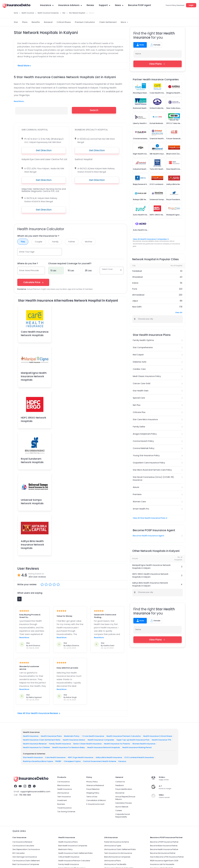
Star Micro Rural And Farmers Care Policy (152, 470)
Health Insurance (31, 736)
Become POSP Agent (140, 5)
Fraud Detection (93, 789)
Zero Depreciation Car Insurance (26, 849)
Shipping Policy (93, 793)
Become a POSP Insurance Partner (164, 842)
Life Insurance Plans (112, 861)
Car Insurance (63, 782)
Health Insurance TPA (161, 740)
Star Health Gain (141, 391)
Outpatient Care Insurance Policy (149, 463)
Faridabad (137, 271)
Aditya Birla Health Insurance (109, 757)
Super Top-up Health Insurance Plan (133, 740)
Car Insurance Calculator (23, 846)
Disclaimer (120, 793)
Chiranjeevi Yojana (72, 761)
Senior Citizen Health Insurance (87, 744)
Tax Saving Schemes (66, 812)
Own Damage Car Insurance (25, 857)
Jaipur (135, 301)
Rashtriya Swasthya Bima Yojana (38, 761)
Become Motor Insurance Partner (164, 846)
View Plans (158, 64)
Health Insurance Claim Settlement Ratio (42, 740)
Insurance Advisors (70, 5)
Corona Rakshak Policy (144, 448)
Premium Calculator (85, 22)
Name (138, 54)
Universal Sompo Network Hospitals (32, 502)
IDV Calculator (19, 853)
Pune (135, 289)
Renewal (48, 22)
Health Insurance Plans (51, 736)
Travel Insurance (64, 808)
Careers (119, 810)
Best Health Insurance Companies (73, 846)
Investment (62, 800)
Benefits (36, 22)
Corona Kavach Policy (143, 441)
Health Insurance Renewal (35, 744)
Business (61, 804)
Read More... (19, 101)
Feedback (120, 785)
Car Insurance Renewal (22, 842)
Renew (90, 5)
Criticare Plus (139, 412)
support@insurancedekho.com (35, 792)
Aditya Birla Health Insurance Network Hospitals (32, 545)
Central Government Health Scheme (99, 761)
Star (16, 22)
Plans (25, 22)
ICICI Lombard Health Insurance (139, 757)
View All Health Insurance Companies (151, 239)
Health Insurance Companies (101, 740)
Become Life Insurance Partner (163, 853)
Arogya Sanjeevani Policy (145, 434)
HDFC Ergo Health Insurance (81, 757)
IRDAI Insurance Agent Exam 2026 (164, 861)
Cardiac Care (139, 369)
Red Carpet (138, 355)
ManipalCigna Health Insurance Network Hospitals (34, 376)
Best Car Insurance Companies (26, 864)
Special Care (139, 398)
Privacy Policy (92, 782)
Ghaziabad (137, 277)
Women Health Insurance (144, 744)
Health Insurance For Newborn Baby (69, 747)
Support (104, 5)
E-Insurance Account (95, 804)
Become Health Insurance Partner (164, 849)
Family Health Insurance (60, 744)
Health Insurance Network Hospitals (104, 747)
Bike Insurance (64, 785)
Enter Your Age (27, 252)
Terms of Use (92, 797)
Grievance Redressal (95, 785)
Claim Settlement (108, 22)
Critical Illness (64, 22)
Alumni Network (122, 807)
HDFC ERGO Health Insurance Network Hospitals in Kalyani (150, 575)
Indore (135, 283)
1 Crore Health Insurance (93, 736)
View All (179, 312)
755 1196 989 (25, 795)
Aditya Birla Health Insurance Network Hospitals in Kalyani (150, 584)
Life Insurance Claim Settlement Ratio (120, 849)
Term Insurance (64, 797)
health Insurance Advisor (74, 740)
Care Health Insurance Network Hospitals (35, 333)
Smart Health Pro (141, 509)
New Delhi (137, 307)
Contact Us (120, 782)
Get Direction (44, 150)
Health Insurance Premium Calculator (124, 736)
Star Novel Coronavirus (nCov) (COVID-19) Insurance (153, 479)
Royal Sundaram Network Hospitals (32, 460)
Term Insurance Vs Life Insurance (118, 853)
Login (191, 5)
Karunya (122, 761)
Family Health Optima (143, 340)
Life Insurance (63, 793)
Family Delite (139, 427)
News (119, 5)
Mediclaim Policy (72, 736)
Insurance (47, 5)
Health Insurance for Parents (117, 744)
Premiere (137, 494)
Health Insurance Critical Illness (158, 736)
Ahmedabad (138, 295)
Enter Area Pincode (29, 270)
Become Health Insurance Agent (148, 536)
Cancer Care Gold (142, 383)
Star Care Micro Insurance (145, 419)
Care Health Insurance (55, 757)
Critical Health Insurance (69, 857)
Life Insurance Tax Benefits (115, 864)
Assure (136, 487)
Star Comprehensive (143, 347)
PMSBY (58, 761)
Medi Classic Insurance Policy (147, 376)
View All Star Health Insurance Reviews (39, 713)
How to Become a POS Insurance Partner (167, 857)
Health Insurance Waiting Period (137, 747)
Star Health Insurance (33, 757)
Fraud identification (124, 789)
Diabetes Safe (140, 362)
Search (94, 110)
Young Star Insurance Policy (146, 455)
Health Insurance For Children (36, 747)
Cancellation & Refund (96, 800)
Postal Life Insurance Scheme (116, 842)
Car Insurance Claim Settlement (26, 861)
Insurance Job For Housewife (162, 864)
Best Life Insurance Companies (117, 857)
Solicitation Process (124, 803)
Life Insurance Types (113, 846)
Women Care (139, 502)
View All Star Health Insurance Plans (150, 518)
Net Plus (137, 405)
